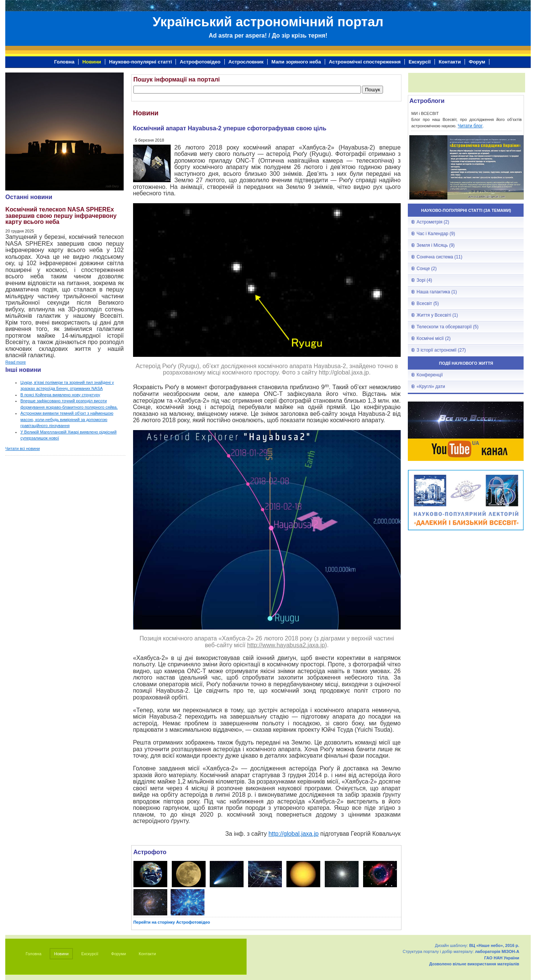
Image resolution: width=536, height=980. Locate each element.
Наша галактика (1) (437, 292)
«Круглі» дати (431, 387)
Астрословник (246, 62)
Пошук (372, 90)
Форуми (119, 954)
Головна (64, 62)
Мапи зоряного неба (296, 62)
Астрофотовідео (200, 62)
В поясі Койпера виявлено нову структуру (60, 395)
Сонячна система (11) (439, 257)
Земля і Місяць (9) (435, 245)
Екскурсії (420, 62)
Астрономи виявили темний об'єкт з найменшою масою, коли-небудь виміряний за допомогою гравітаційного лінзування (67, 419)
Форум (477, 62)
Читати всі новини (23, 448)
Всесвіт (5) (428, 304)
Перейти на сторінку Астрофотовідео (172, 922)
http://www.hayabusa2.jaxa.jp (286, 645)
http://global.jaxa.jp (293, 834)
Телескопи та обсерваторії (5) (447, 327)
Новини (92, 62)
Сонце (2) (426, 269)
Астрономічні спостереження (365, 62)
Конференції (430, 375)
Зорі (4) (424, 280)
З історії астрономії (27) (441, 350)
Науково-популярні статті (140, 62)
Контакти (450, 62)
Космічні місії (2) (433, 338)
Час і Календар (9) (436, 234)
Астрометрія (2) (433, 222)
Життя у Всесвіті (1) (437, 315)
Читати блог (470, 126)
